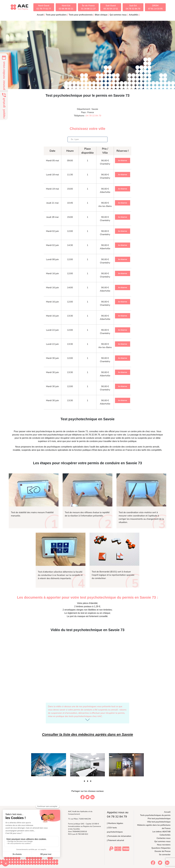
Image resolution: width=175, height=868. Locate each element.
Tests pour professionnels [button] (81, 15)
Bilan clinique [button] (101, 15)
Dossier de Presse (163, 851)
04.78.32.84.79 (93, 435)
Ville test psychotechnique (159, 822)
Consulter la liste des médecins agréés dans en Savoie (87, 734)
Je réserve (122, 161)
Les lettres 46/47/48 (161, 832)
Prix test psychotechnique (159, 818)
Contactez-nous (164, 838)
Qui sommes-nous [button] (118, 15)
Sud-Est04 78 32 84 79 (133, 7)
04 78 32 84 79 (93, 116)
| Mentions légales (115, 823)
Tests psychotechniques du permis (155, 815)
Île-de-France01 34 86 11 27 (88, 7)
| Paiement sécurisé (115, 840)
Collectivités (165, 835)
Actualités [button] (134, 15)
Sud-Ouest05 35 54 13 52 (111, 7)
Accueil (40, 15)
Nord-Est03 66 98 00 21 (66, 7)
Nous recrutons (164, 845)
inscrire (29, 435)
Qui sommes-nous (162, 841)
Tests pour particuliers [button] (56, 15)
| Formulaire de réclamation (119, 836)
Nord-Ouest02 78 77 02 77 (44, 7)
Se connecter (165, 854)
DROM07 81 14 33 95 (155, 7)
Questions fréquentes (161, 848)
